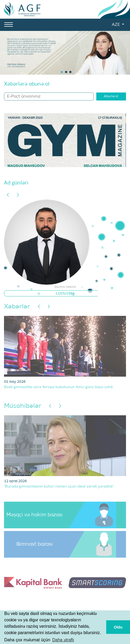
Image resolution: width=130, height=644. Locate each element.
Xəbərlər (17, 307)
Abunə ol (111, 96)
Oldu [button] (118, 627)
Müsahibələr (23, 406)
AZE (116, 25)
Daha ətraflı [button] (63, 640)
